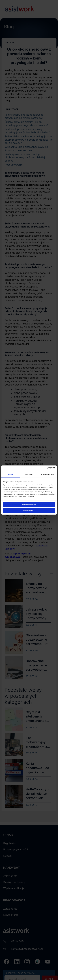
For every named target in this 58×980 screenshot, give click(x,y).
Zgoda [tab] (11, 474)
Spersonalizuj (29, 511)
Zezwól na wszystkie (29, 505)
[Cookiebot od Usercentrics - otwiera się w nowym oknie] (42, 468)
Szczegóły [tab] (29, 474)
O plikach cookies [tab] (48, 474)
